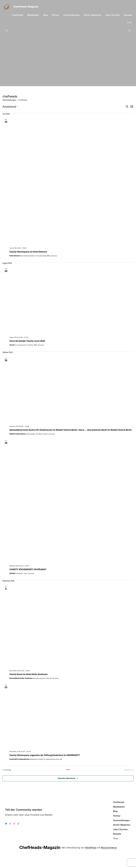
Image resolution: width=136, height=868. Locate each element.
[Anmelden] (7, 31)
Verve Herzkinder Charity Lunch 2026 (27, 341)
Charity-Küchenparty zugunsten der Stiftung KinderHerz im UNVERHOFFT (45, 755)
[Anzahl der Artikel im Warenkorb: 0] (129, 31)
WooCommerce (109, 848)
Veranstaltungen (9, 100)
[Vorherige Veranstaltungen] (7, 770)
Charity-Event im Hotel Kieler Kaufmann (29, 674)
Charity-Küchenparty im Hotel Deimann (28, 252)
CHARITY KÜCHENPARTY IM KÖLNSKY (28, 569)
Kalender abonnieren (67, 778)
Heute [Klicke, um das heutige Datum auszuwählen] (68, 769)
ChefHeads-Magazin (26, 7)
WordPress (91, 848)
